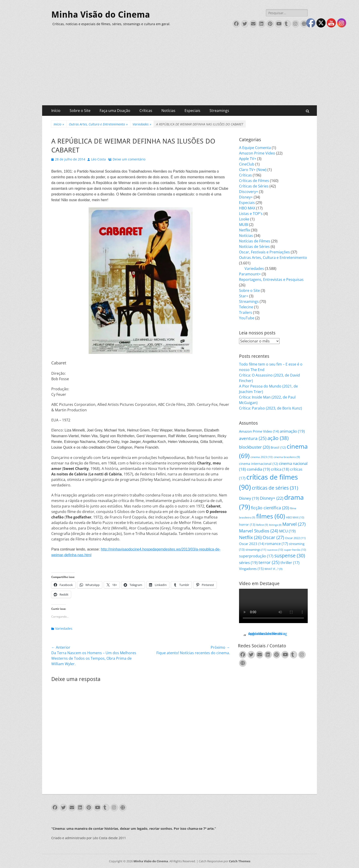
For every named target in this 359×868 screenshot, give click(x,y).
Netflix (245, 230)
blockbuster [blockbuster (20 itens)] (254, 447)
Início (56, 111)
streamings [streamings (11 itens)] (256, 550)
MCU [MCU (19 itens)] (287, 531)
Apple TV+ (248, 159)
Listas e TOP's (251, 214)
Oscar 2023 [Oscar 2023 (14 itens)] (252, 544)
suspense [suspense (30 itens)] (290, 556)
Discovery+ (249, 192)
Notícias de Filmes (255, 241)
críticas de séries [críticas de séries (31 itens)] (275, 488)
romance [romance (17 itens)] (277, 544)
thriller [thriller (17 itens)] (290, 563)
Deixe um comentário (129, 159)
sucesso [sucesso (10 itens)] (275, 550)
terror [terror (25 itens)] (269, 562)
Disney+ (246, 197)
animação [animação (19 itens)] (292, 431)
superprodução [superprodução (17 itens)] (256, 556)
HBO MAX (247, 208)
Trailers (246, 312)
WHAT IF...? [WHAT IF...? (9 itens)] (273, 569)
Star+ (244, 296)
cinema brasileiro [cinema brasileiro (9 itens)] (287, 457)
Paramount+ (250, 274)
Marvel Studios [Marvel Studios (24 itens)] (259, 531)
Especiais (192, 111)
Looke (244, 219)
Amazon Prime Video (257, 153)
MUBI (244, 225)
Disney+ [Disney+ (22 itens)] (272, 498)
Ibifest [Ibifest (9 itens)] (262, 525)
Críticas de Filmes (254, 181)
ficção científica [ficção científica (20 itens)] (270, 508)
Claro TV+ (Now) (253, 170)
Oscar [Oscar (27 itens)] (273, 537)
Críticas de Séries (254, 186)
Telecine (246, 307)
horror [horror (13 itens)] (247, 525)
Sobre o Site (80, 111)
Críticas (146, 111)
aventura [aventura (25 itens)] (253, 438)
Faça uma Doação (115, 111)
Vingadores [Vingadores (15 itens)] (251, 569)
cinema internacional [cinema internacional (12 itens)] (258, 464)
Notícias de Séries (254, 247)
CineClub (247, 164)
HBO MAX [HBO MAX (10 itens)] (295, 517)
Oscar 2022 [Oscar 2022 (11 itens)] (295, 538)
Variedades (142, 124)
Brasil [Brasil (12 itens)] (278, 447)
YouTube (247, 318)
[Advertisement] (179, 71)
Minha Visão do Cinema (101, 15)
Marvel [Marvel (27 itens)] (294, 524)
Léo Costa (98, 159)
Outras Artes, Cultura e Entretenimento (98, 124)
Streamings (219, 111)
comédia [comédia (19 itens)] (258, 469)
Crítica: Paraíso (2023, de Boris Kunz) (271, 408)
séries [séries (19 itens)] (248, 563)
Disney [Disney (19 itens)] (249, 498)
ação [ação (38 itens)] (278, 438)
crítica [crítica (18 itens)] (280, 469)
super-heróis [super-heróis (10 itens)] (295, 550)
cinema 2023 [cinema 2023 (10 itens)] (262, 457)
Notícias (168, 111)
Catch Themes (240, 861)
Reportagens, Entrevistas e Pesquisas (271, 279)
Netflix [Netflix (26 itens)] (250, 537)
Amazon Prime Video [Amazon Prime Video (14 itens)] (259, 431)
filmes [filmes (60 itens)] (271, 516)
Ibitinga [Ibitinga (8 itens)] (275, 525)
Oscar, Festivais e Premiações (264, 252)
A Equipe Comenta (255, 148)
